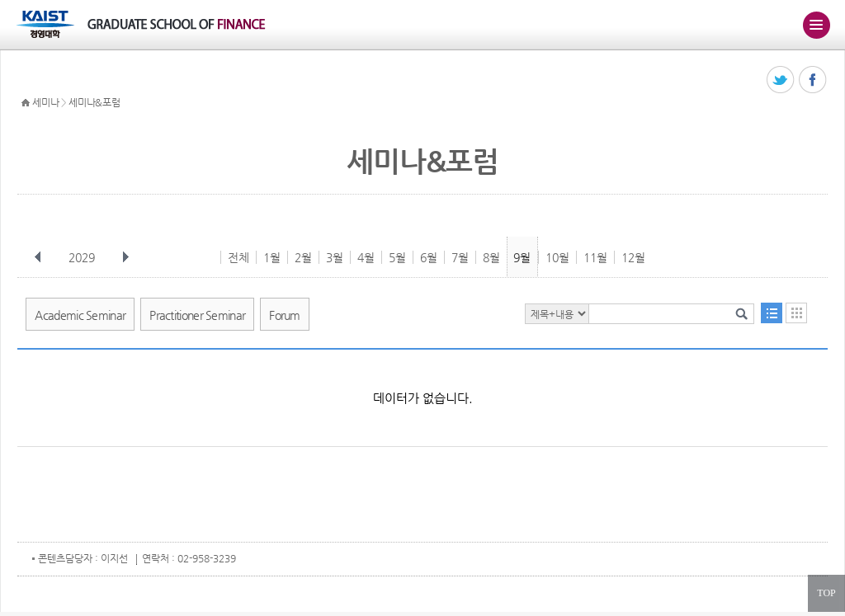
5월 (397, 257)
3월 (335, 257)
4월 (366, 257)
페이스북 (813, 80)
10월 (557, 257)
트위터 (781, 80)
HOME (26, 103)
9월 (522, 257)
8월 (491, 257)
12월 (633, 257)
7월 (460, 257)
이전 (38, 257)
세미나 (45, 102)
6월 (429, 257)
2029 (83, 257)
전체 (238, 257)
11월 (595, 257)
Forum (285, 315)
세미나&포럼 (94, 102)
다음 (125, 257)
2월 (303, 257)
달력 (796, 313)
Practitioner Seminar (197, 315)
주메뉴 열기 (816, 25)
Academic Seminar (80, 315)
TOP (826, 593)
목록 (772, 313)
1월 (272, 257)
